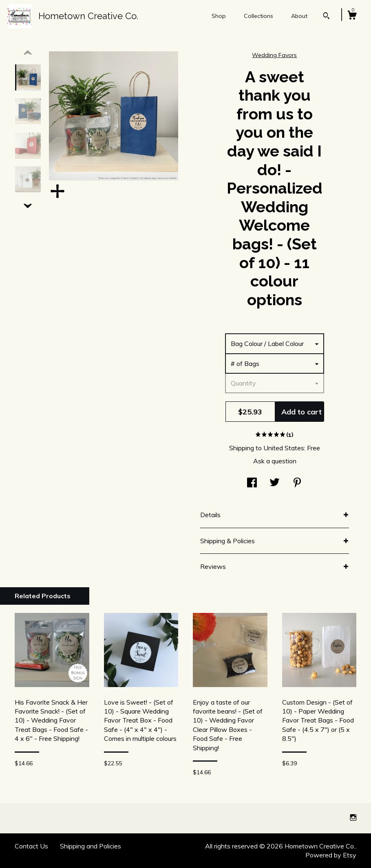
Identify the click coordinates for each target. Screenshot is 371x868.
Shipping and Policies (91, 846)
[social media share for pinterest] (297, 483)
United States (284, 448)
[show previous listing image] (28, 53)
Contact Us (31, 846)
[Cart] (352, 16)
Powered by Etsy (331, 855)
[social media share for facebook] (252, 483)
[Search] (326, 17)
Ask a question (275, 461)
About (299, 16)
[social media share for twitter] (275, 483)
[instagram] (353, 818)
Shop (219, 16)
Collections (258, 16)
